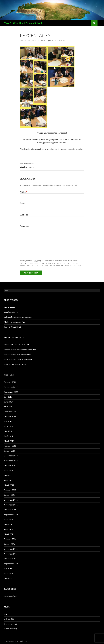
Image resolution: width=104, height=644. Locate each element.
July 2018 (8, 421)
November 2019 (11, 387)
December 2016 (11, 499)
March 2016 (9, 534)
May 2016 (8, 524)
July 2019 (8, 396)
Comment (25, 226)
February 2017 (10, 490)
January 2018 (10, 450)
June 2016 (8, 519)
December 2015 (11, 548)
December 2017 (11, 455)
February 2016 (10, 539)
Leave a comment (58, 41)
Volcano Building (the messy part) (18, 317)
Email (23, 203)
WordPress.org (10, 628)
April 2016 (8, 529)
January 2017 (10, 495)
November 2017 (11, 460)
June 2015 (8, 573)
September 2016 (11, 514)
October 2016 (10, 509)
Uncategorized (10, 596)
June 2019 (8, 401)
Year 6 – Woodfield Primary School (23, 23)
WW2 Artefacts (52, 165)
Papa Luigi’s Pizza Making (22, 359)
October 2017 (10, 465)
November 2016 (11, 504)
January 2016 (10, 544)
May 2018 (8, 431)
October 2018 (10, 416)
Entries (9, 619)
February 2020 (10, 382)
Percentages (10, 307)
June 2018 (8, 426)
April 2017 (8, 480)
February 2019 (10, 411)
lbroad (43, 41)
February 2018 (10, 445)
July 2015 (8, 568)
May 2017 (8, 475)
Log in (7, 614)
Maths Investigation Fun (14, 322)
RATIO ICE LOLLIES (13, 326)
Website (24, 215)
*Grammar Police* (19, 364)
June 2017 (8, 470)
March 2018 (9, 441)
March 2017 (9, 485)
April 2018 (8, 436)
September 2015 (11, 563)
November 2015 (11, 553)
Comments (11, 623)
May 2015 (8, 578)
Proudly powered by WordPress (16, 641)
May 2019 (8, 406)
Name (23, 192)
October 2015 (10, 558)
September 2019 (11, 392)
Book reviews (25, 354)
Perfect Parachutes (28, 349)
